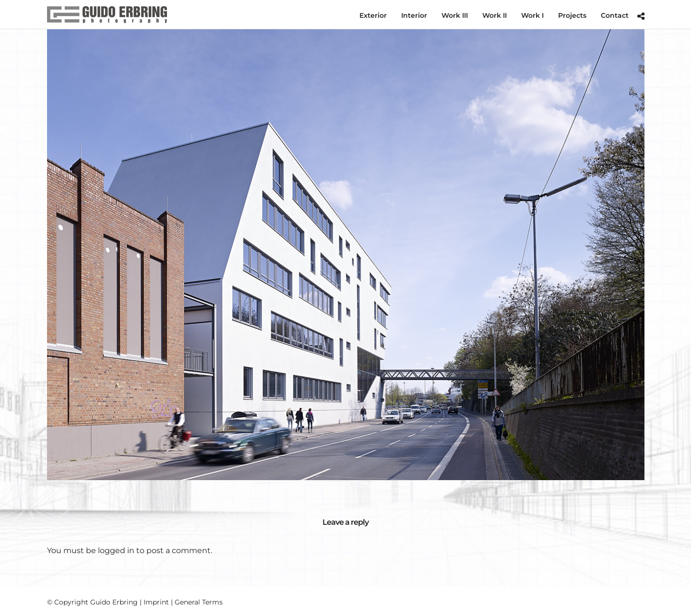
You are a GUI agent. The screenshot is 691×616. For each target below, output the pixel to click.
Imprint (156, 602)
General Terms (199, 602)
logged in (116, 550)
